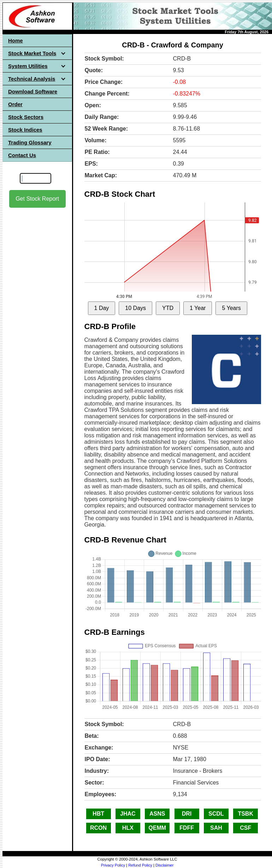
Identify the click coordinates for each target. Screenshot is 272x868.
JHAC (128, 814)
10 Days (135, 308)
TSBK (246, 814)
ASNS (157, 814)
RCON (98, 828)
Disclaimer (164, 865)
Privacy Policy (113, 865)
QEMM (157, 828)
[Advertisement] (37, 319)
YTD (168, 308)
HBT (98, 814)
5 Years (231, 308)
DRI (187, 814)
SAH (216, 828)
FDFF (187, 828)
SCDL (216, 814)
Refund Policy (140, 865)
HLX (128, 828)
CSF (246, 828)
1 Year (198, 308)
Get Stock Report (37, 199)
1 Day (102, 308)
